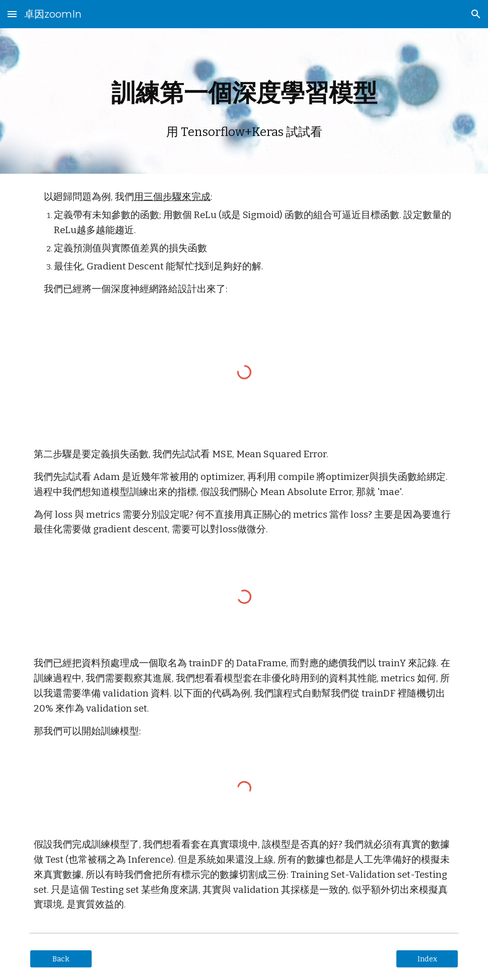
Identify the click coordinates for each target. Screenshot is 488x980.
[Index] (427, 959)
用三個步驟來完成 (172, 197)
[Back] (61, 959)
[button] (12, 14)
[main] (244, 101)
